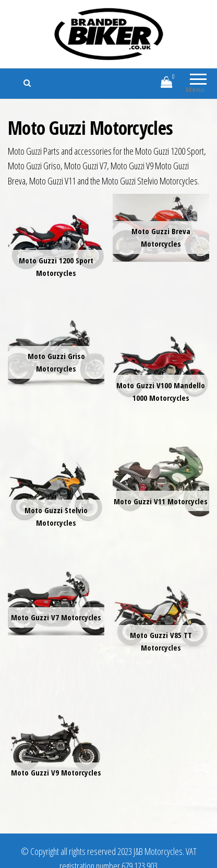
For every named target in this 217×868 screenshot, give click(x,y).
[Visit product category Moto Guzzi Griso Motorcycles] (56, 353)
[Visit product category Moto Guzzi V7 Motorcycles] (56, 602)
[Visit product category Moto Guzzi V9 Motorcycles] (56, 742)
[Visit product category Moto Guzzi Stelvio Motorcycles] (56, 492)
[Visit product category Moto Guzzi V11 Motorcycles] (161, 481)
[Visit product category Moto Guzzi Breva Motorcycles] (161, 228)
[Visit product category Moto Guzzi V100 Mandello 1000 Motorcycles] (161, 367)
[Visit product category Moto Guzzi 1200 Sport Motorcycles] (56, 242)
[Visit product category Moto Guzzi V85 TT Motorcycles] (161, 617)
